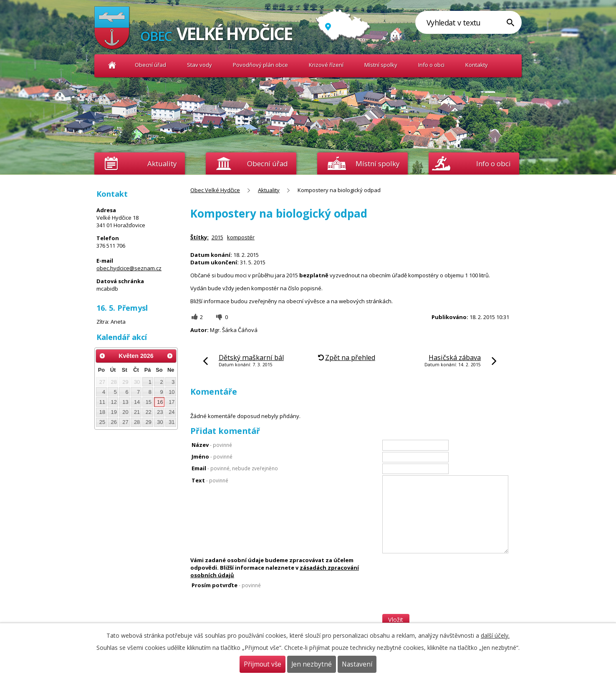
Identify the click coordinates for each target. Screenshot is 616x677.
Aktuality (162, 164)
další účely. (495, 635)
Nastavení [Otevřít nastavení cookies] (357, 664)
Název (212, 445)
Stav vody (199, 65)
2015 (217, 237)
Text (210, 480)
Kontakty (477, 65)
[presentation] (446, 598)
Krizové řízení (326, 65)
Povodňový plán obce (260, 65)
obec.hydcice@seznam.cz (129, 268)
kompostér (241, 237)
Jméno (212, 456)
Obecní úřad (150, 65)
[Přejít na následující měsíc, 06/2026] (170, 356)
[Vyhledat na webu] (468, 22)
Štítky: (199, 237)
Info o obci (431, 65)
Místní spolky (381, 65)
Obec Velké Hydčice (112, 65)
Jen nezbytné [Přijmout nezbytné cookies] (312, 664)
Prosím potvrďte (226, 585)
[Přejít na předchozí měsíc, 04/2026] (102, 356)
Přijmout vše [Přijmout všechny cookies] (263, 664)
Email (235, 468)
